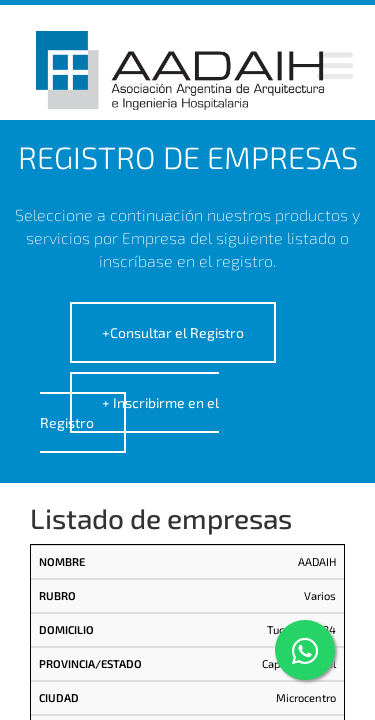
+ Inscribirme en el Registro (129, 412)
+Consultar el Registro (173, 332)
